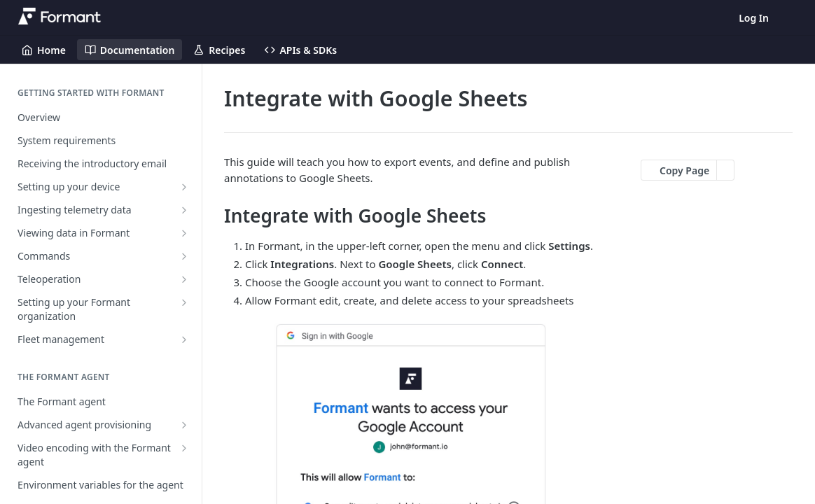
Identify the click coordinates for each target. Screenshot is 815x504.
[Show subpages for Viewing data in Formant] (184, 233)
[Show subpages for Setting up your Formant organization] (184, 302)
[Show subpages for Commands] (184, 256)
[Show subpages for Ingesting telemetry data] (184, 210)
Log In (754, 18)
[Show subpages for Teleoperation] (184, 279)
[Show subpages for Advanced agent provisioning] (184, 425)
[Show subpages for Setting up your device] (184, 187)
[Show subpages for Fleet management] (184, 339)
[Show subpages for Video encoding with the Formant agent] (184, 448)
